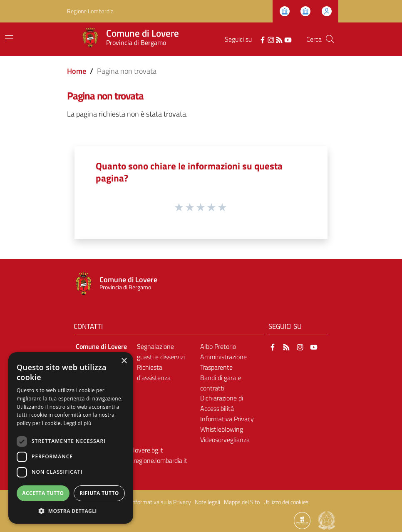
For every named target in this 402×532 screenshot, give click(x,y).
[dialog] (71, 438)
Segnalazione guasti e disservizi (161, 352)
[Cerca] (330, 39)
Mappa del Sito (242, 502)
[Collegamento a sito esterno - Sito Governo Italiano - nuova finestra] (327, 520)
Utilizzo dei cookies (286, 502)
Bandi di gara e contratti (221, 383)
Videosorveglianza (225, 440)
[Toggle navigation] (9, 38)
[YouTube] (288, 39)
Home (77, 71)
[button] (71, 511)
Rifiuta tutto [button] (99, 493)
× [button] (124, 361)
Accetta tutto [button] (43, 493)
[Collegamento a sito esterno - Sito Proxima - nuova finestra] (302, 520)
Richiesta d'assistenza (154, 372)
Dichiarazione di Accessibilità (222, 403)
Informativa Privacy (227, 419)
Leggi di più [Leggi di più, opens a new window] (78, 423)
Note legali (207, 502)
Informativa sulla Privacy (161, 502)
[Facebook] (263, 39)
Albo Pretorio (218, 346)
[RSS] (279, 39)
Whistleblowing (222, 429)
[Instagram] (271, 39)
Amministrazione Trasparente (223, 362)
